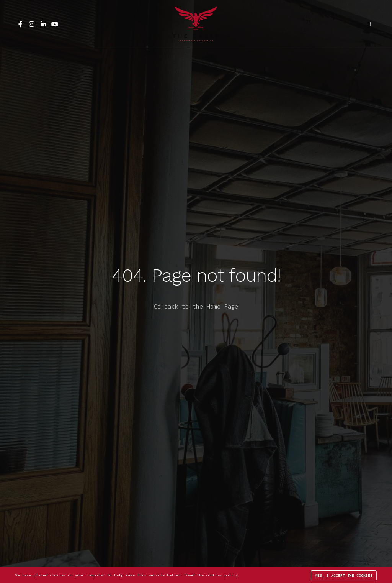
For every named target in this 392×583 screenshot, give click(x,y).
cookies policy (222, 575)
